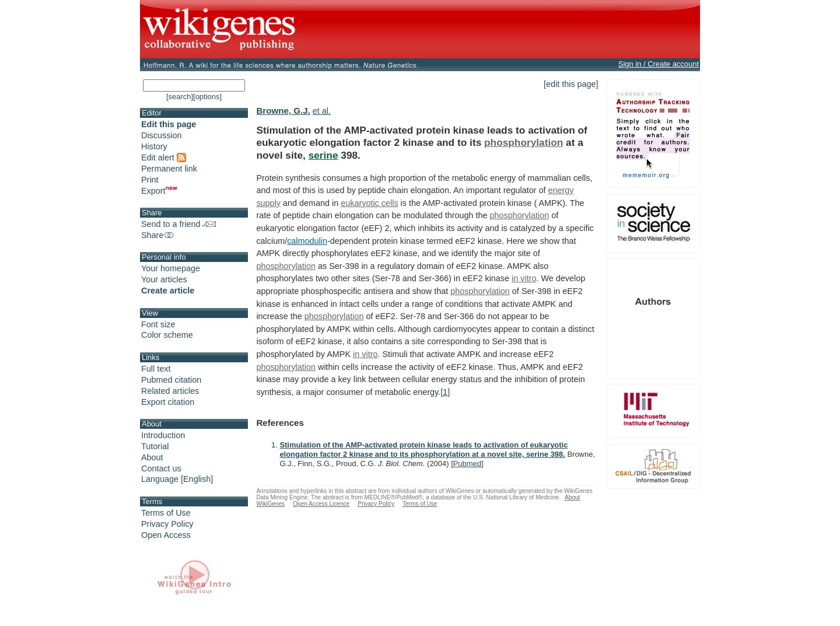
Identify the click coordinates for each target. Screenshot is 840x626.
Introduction (163, 435)
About (152, 457)
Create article (168, 291)
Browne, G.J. (283, 111)
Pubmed (467, 464)
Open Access (166, 535)
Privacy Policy (167, 524)
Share (158, 235)
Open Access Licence (321, 504)
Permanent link (169, 169)
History (154, 146)
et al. (322, 111)
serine (323, 155)
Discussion (162, 135)
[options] (207, 97)
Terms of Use (166, 513)
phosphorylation (524, 142)
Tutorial (155, 446)
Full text (156, 369)
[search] (180, 97)
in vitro (524, 278)
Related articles (170, 391)
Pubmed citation (171, 380)
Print (150, 180)
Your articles (164, 279)
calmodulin (307, 241)
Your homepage (171, 268)
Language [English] (177, 479)
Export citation (168, 402)
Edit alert (164, 158)
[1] (445, 392)
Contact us (161, 468)
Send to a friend (178, 224)
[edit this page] (571, 84)
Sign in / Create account (659, 64)
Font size (158, 324)
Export (159, 191)
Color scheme (167, 335)
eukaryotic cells (369, 203)
